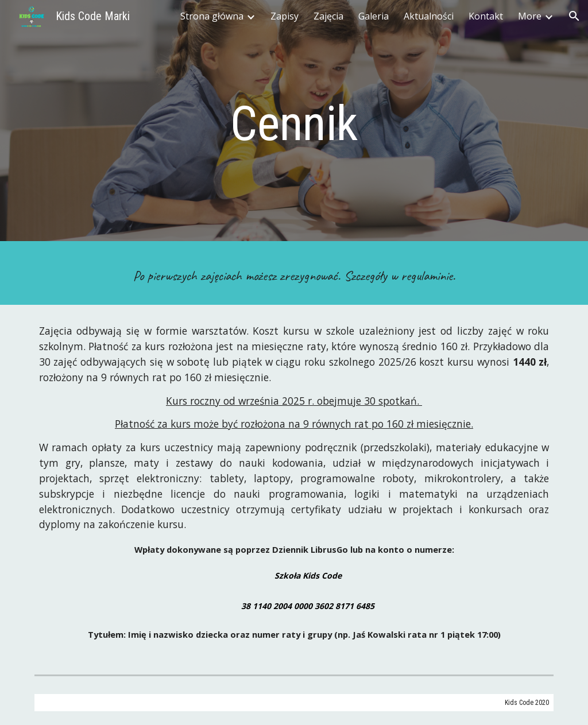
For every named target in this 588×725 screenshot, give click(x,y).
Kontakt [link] (486, 16)
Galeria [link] (374, 16)
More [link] (530, 16)
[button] (574, 16)
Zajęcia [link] (328, 16)
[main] (294, 124)
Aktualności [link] (429, 16)
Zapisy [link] (285, 16)
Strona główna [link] (212, 16)
